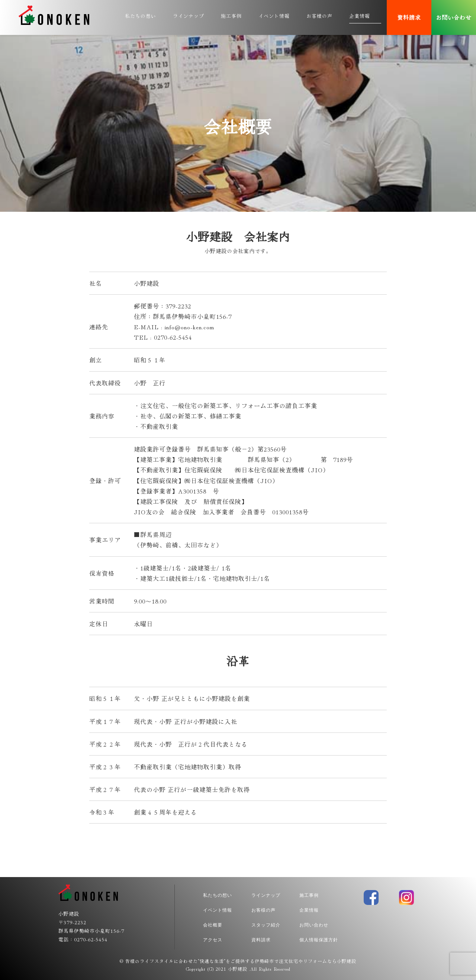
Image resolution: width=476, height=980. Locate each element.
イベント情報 (274, 16)
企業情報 (360, 16)
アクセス (213, 940)
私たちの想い (141, 16)
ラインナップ (189, 16)
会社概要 (213, 925)
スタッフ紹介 (266, 925)
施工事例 (231, 16)
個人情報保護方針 (319, 940)
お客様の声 (319, 16)
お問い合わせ (454, 17)
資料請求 (409, 17)
